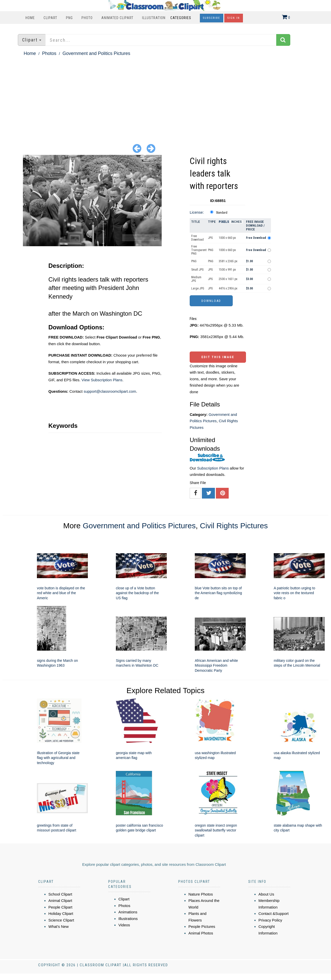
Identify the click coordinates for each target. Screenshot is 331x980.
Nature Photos (201, 894)
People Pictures (202, 926)
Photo (87, 18)
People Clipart (60, 907)
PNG (69, 18)
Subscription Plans (213, 468)
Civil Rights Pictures (234, 526)
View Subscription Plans (102, 380)
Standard (222, 213)
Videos (124, 925)
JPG (210, 238)
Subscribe (212, 18)
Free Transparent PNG (199, 250)
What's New (59, 926)
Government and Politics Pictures (96, 53)
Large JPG (198, 288)
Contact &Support (273, 913)
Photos (49, 53)
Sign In (234, 18)
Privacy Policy (270, 920)
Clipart (50, 18)
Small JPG (197, 270)
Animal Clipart (60, 901)
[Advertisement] (165, 96)
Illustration (154, 18)
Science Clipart (61, 920)
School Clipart (60, 894)
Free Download (197, 238)
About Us (266, 894)
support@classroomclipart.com (110, 391)
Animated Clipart (117, 18)
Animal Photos (201, 933)
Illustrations (128, 919)
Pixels (224, 222)
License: (197, 212)
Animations (128, 912)
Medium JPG (196, 279)
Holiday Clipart (61, 913)
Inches (236, 222)
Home (30, 18)
